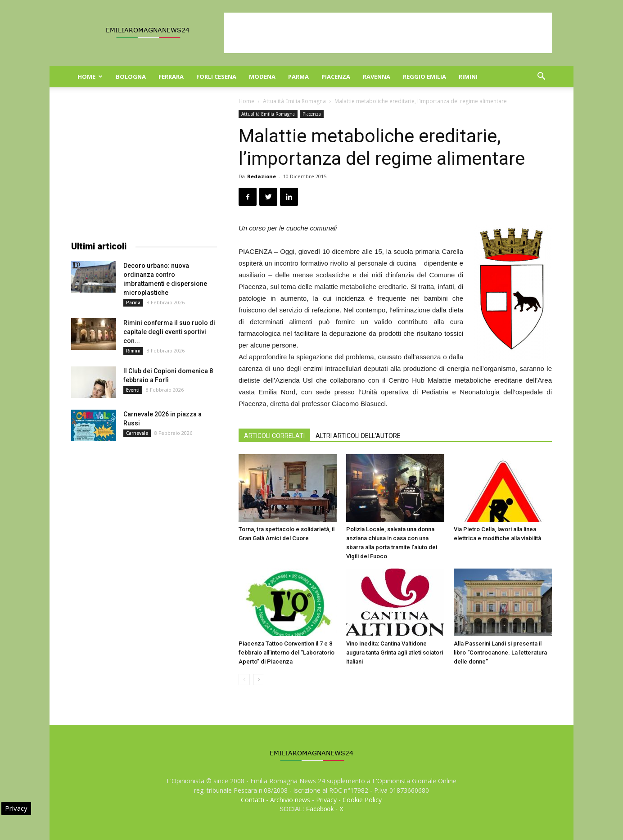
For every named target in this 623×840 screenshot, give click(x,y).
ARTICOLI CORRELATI (274, 436)
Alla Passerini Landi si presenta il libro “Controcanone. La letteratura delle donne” (500, 653)
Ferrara (171, 77)
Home (90, 77)
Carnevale (137, 433)
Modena (262, 77)
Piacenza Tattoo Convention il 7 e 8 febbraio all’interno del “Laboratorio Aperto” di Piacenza (287, 653)
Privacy (326, 800)
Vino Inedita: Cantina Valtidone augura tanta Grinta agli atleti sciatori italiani (395, 653)
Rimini (468, 77)
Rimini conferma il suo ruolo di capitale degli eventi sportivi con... (169, 332)
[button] (541, 77)
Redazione (262, 176)
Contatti (253, 800)
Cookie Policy (362, 800)
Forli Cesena (216, 77)
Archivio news (290, 800)
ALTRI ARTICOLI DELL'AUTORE (358, 436)
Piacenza (336, 77)
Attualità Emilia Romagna (294, 101)
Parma (298, 77)
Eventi (133, 390)
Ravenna (377, 77)
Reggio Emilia (424, 77)
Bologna (131, 77)
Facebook (320, 809)
